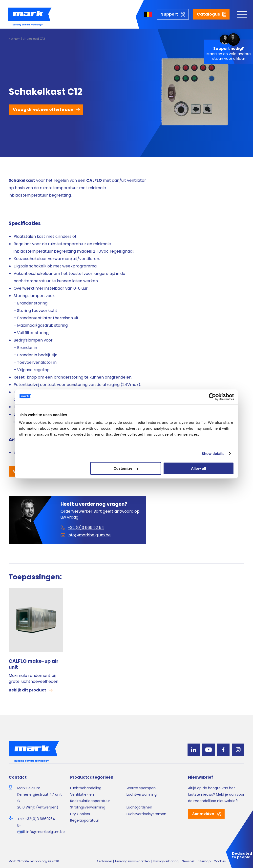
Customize (126, 468)
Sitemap (204, 861)
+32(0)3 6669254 (40, 819)
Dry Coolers (80, 814)
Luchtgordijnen (139, 807)
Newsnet (188, 861)
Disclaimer (104, 861)
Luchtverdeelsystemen (146, 814)
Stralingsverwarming (88, 807)
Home (13, 39)
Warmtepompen (141, 788)
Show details (213, 454)
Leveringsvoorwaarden (132, 861)
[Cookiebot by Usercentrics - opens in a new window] (212, 397)
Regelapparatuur (85, 820)
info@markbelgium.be (46, 832)
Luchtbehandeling (86, 788)
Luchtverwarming (142, 794)
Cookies (220, 861)
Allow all (199, 468)
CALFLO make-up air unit (33, 664)
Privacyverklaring (166, 861)
